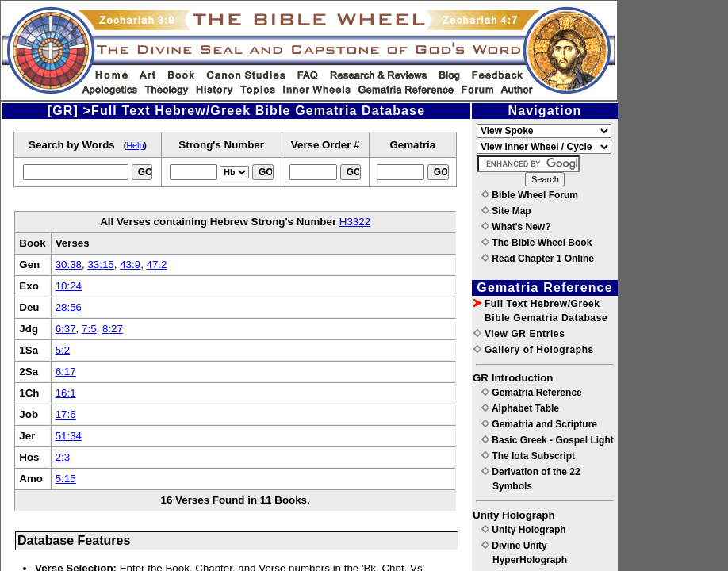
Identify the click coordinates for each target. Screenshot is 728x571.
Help (135, 145)
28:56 (69, 307)
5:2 (63, 350)
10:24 (69, 286)
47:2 (157, 264)
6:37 (66, 329)
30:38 (69, 264)
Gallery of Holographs (534, 350)
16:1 (66, 393)
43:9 (130, 264)
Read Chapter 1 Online (538, 259)
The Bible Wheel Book (536, 243)
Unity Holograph (524, 530)
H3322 (355, 222)
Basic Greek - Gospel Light (548, 440)
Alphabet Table (520, 408)
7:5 (89, 329)
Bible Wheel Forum (530, 195)
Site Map (506, 211)
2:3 (63, 457)
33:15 (100, 264)
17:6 (66, 414)
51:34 (69, 436)
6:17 (66, 372)
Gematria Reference (532, 393)
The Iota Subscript (528, 456)
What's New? (516, 227)
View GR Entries (519, 334)
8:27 (113, 329)
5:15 (66, 479)
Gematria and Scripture (539, 424)
